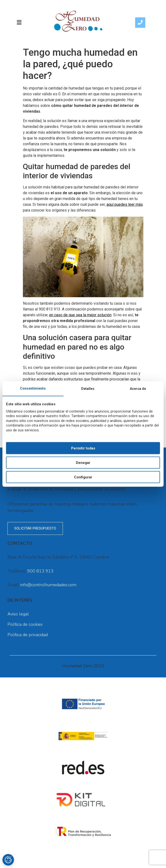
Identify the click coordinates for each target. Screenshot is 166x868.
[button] (19, 22)
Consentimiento (33, 388)
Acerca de (138, 388)
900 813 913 (40, 571)
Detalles (88, 388)
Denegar (83, 462)
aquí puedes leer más (125, 204)
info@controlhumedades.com (48, 585)
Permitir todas (83, 448)
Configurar (83, 477)
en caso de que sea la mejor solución (80, 315)
